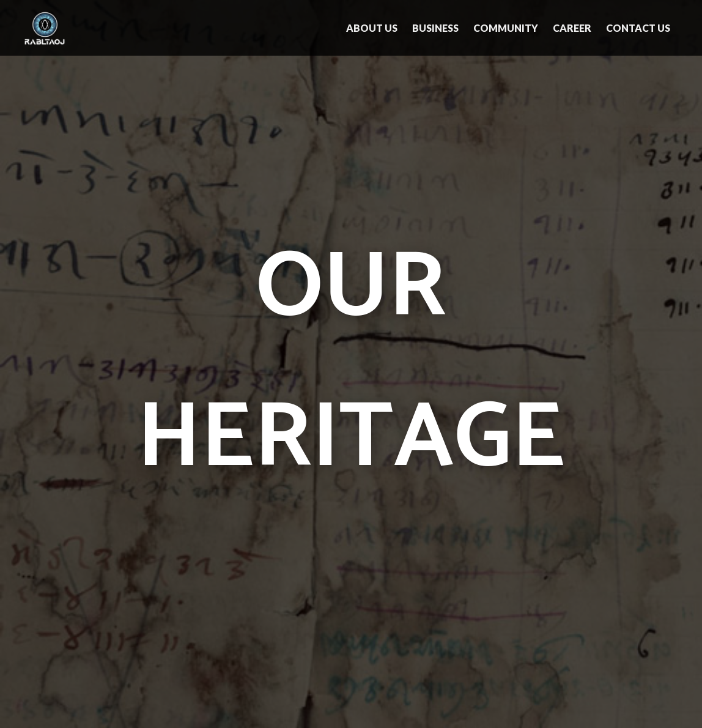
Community (506, 28)
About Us (372, 28)
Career (572, 28)
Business (435, 28)
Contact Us (638, 28)
